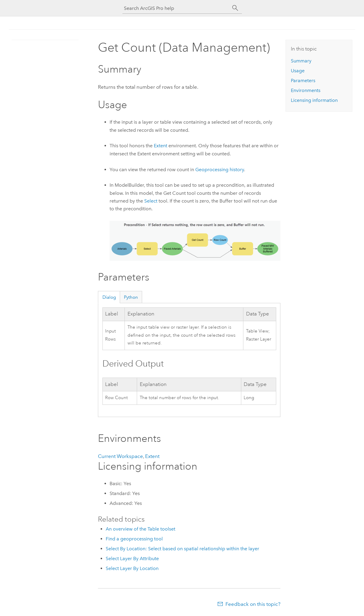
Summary (301, 61)
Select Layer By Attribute (132, 558)
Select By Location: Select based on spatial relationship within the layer (182, 549)
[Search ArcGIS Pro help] (176, 8)
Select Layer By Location (132, 568)
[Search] (235, 8)
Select (151, 201)
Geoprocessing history (220, 170)
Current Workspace (120, 456)
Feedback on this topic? (253, 604)
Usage (298, 71)
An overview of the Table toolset (140, 529)
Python (131, 297)
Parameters (303, 81)
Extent (161, 146)
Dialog (109, 297)
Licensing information (314, 100)
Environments (306, 90)
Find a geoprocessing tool (134, 539)
